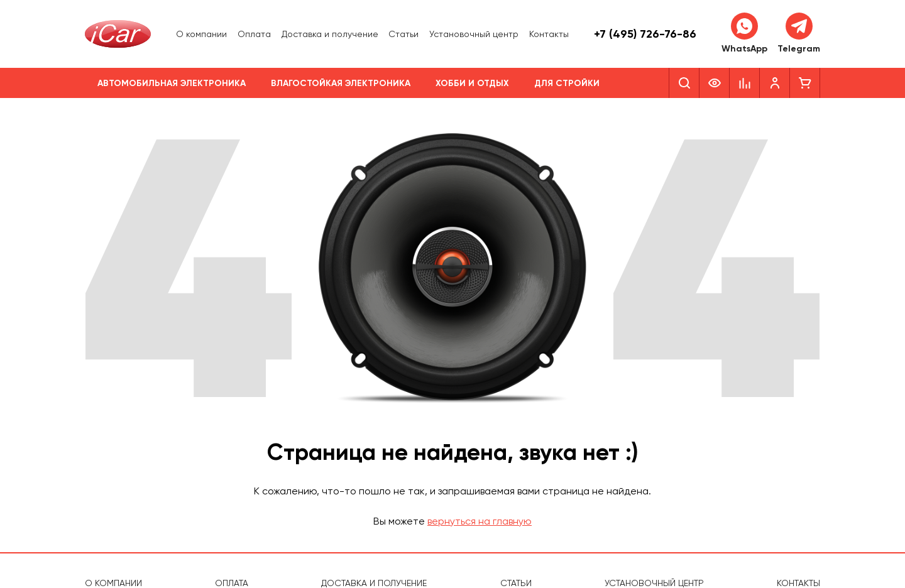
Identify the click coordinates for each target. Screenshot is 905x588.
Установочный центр (474, 34)
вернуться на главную (480, 521)
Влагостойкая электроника (341, 83)
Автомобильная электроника (172, 83)
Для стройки (567, 83)
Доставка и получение (330, 34)
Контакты (549, 34)
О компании (201, 34)
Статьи (403, 34)
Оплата (254, 34)
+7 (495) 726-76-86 (645, 34)
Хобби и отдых (472, 83)
